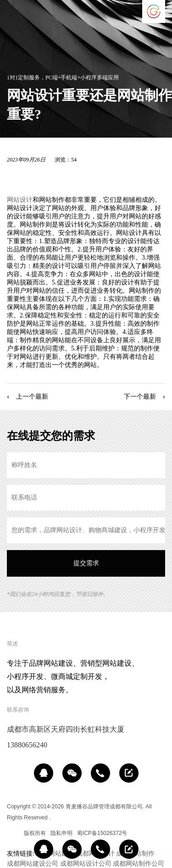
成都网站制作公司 (139, 863)
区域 (12, 833)
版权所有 (35, 833)
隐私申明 (61, 833)
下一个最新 (140, 396)
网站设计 (20, 200)
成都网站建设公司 (33, 863)
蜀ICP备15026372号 (102, 833)
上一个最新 (32, 396)
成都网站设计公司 (86, 863)
